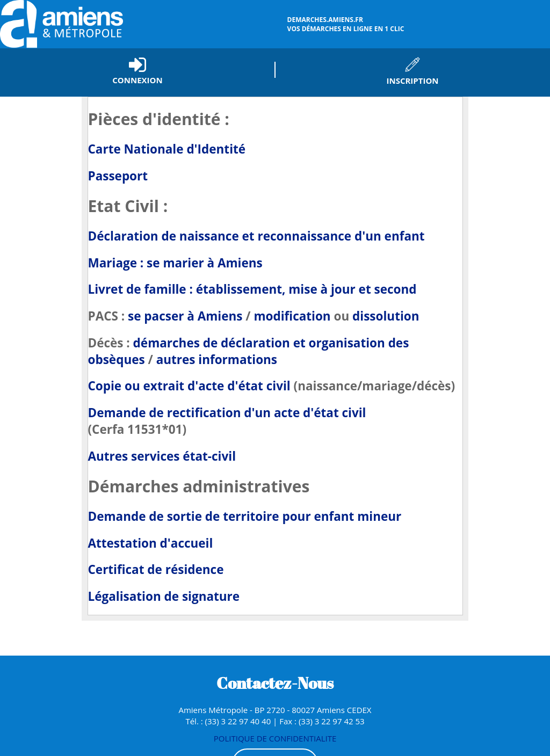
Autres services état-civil (162, 456)
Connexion (137, 80)
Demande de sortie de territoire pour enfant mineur (245, 516)
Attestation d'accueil (151, 543)
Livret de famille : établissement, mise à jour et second (252, 289)
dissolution (386, 316)
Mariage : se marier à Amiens (175, 263)
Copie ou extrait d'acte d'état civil (191, 386)
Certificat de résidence (156, 569)
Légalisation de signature (164, 596)
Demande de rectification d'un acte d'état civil (227, 413)
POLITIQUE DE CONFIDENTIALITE (275, 738)
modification (292, 316)
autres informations (217, 359)
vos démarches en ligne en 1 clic (417, 24)
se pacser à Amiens (187, 316)
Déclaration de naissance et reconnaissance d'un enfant (256, 236)
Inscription (412, 81)
